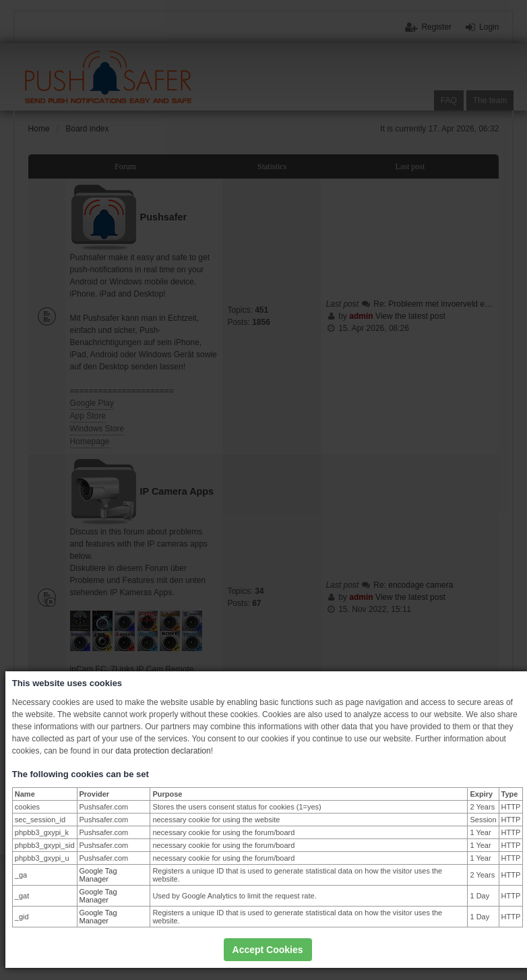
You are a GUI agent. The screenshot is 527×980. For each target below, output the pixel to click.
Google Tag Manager (98, 875)
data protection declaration (163, 751)
